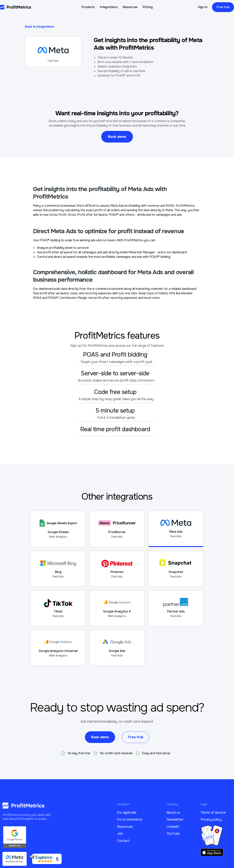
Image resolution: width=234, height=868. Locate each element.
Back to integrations (40, 27)
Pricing (148, 7)
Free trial (223, 7)
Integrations (109, 7)
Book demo (117, 137)
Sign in (203, 7)
